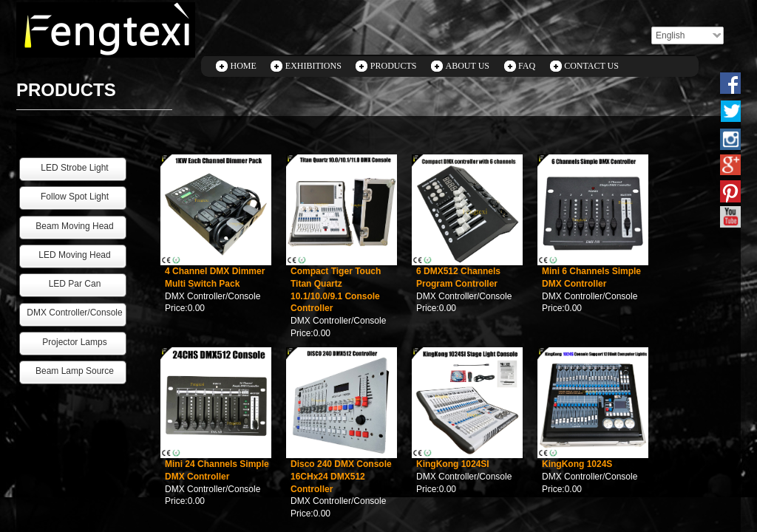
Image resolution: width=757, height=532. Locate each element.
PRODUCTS (394, 66)
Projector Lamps (74, 342)
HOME (244, 66)
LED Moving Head (74, 255)
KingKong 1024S (577, 464)
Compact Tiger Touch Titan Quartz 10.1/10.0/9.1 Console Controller (336, 290)
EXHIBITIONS (313, 66)
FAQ (527, 66)
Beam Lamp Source (75, 371)
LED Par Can (75, 284)
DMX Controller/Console (213, 296)
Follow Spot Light (75, 197)
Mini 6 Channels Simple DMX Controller (591, 277)
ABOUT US (468, 66)
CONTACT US (591, 66)
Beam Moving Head (74, 226)
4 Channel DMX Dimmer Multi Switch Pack (215, 277)
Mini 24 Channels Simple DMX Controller (217, 470)
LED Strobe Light (74, 168)
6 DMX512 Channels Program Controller (458, 277)
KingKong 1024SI (453, 464)
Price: (176, 308)
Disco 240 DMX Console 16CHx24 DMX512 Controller (341, 477)
